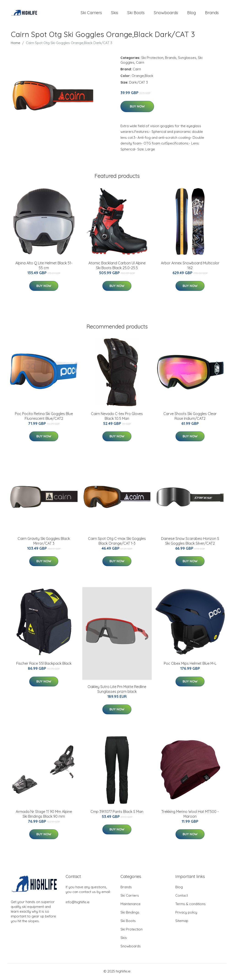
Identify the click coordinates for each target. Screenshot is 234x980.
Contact (182, 896)
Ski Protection (152, 59)
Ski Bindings (130, 913)
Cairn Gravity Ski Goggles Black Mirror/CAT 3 (44, 542)
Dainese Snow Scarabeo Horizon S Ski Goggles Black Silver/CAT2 (190, 542)
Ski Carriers (91, 13)
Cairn (140, 63)
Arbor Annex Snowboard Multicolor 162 (190, 266)
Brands (212, 13)
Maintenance (130, 905)
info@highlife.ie (78, 903)
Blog (191, 13)
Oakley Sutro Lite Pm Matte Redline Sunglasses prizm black (117, 690)
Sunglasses (187, 59)
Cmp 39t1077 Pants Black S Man (117, 812)
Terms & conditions (190, 905)
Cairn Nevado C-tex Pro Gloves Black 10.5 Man (117, 417)
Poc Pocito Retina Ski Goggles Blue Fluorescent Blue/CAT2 (44, 417)
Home (16, 44)
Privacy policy (186, 913)
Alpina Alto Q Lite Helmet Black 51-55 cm (44, 266)
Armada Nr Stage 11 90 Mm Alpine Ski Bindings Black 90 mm (44, 815)
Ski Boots (136, 13)
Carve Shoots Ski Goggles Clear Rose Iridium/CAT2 (190, 417)
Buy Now (137, 107)
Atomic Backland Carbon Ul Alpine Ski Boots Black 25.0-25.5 (117, 266)
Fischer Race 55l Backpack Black (44, 664)
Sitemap (182, 922)
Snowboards (166, 13)
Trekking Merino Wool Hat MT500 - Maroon (190, 815)
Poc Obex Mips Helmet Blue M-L (190, 664)
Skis (115, 13)
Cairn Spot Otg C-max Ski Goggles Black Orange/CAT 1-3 (117, 542)
